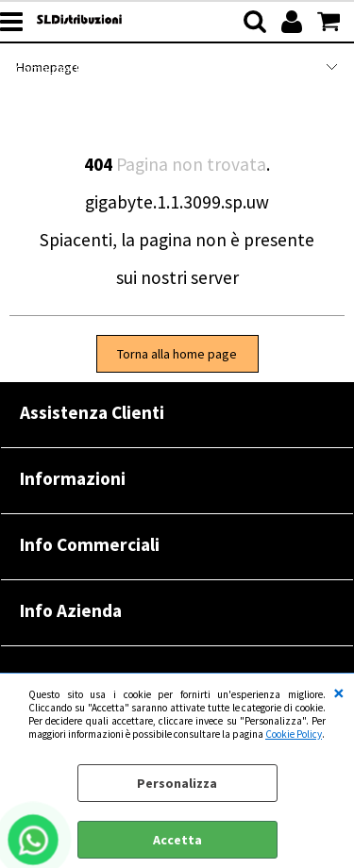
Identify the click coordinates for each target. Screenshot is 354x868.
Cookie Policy (294, 734)
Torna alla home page (177, 354)
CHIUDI (339, 693)
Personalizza (177, 783)
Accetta (177, 840)
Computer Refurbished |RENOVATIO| (120, 69)
